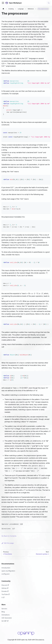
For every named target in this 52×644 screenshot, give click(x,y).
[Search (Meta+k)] (49, 3)
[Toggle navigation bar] (3, 3)
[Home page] (3, 9)
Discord (5, 585)
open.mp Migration (8, 571)
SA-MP (5, 621)
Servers (4, 609)
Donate (5, 591)
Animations (6, 615)
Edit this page (8, 543)
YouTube (6, 594)
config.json (6, 574)
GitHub (5, 588)
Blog (3, 612)
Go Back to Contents (9, 536)
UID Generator (7, 618)
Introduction (6, 568)
